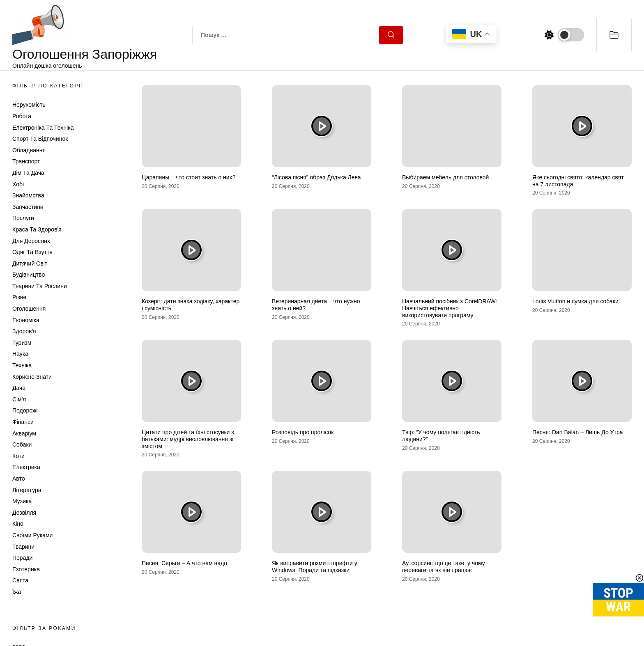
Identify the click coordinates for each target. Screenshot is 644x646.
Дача (19, 388)
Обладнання (29, 150)
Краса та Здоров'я (37, 229)
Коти (18, 456)
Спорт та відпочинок (40, 139)
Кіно (18, 524)
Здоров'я (24, 331)
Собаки (22, 444)
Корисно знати (32, 377)
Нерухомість (29, 105)
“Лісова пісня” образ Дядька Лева (316, 177)
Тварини (23, 547)
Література (27, 490)
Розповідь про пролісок (303, 432)
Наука (20, 354)
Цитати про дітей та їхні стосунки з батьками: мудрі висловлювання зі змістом (188, 439)
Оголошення (29, 309)
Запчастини (28, 207)
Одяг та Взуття (32, 252)
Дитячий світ (30, 263)
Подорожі (25, 410)
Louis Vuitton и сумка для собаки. (576, 301)
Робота (22, 116)
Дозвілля (24, 513)
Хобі (18, 184)
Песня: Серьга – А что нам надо (184, 563)
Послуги (23, 218)
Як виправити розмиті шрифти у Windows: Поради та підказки (315, 567)
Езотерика (26, 569)
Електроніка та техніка (43, 128)
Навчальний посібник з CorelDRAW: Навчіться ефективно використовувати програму (450, 308)
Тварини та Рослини (40, 286)
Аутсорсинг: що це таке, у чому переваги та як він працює (444, 567)
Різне (19, 297)
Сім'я (19, 399)
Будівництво (29, 275)
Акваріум (24, 433)
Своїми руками (32, 535)
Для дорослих (31, 241)
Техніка (22, 365)
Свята (20, 580)
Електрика (26, 467)
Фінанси (23, 422)
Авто (19, 479)
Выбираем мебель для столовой (445, 177)
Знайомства (28, 195)
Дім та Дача (28, 173)
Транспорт (26, 161)
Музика (22, 501)
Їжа (17, 592)
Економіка (26, 320)
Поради (22, 558)
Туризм (22, 343)
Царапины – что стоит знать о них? (189, 177)
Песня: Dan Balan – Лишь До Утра (578, 432)
